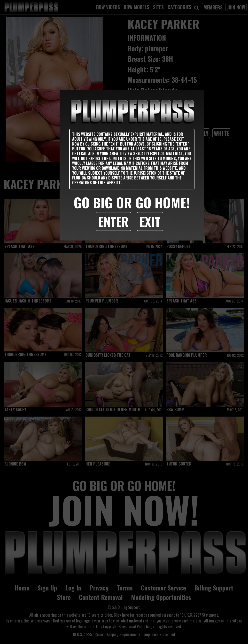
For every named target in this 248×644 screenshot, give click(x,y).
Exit (150, 221)
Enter (113, 221)
